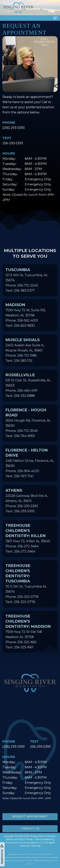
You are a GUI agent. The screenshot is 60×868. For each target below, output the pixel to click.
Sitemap (36, 846)
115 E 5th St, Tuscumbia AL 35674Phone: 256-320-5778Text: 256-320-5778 (26, 589)
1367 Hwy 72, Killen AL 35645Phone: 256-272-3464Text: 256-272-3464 (28, 543)
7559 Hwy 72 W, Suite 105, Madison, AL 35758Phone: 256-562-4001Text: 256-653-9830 (26, 320)
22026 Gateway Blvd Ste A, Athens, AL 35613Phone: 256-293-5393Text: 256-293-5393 (27, 506)
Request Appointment (30, 822)
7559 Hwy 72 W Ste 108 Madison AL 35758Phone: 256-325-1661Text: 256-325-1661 (28, 637)
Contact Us (30, 834)
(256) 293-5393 (13, 128)
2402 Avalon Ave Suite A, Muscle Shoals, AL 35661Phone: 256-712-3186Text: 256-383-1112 (25, 355)
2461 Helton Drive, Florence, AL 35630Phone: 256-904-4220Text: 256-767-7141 (30, 468)
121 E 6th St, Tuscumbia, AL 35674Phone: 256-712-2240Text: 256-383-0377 (27, 285)
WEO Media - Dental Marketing (37, 839)
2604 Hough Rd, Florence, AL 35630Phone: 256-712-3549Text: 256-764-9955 (28, 428)
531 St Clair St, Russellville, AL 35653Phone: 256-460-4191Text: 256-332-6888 (28, 390)
